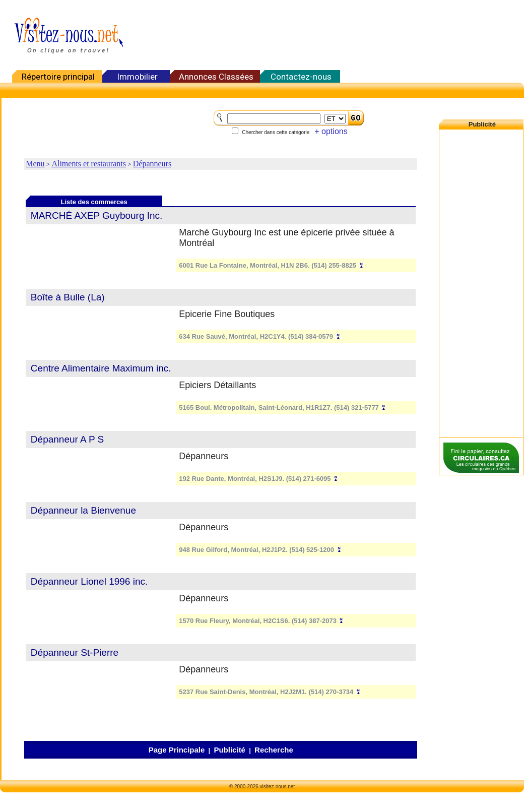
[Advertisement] (481, 282)
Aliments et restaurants (89, 164)
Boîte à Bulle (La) (68, 297)
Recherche (274, 750)
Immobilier (137, 77)
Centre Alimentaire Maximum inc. (101, 368)
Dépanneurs (152, 164)
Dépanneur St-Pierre (75, 652)
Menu (35, 164)
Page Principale (177, 750)
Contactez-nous (301, 77)
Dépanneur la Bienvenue (83, 510)
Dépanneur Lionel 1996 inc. (89, 581)
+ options (331, 131)
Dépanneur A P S (67, 439)
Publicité (230, 750)
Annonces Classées (216, 77)
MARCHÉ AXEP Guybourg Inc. (97, 215)
